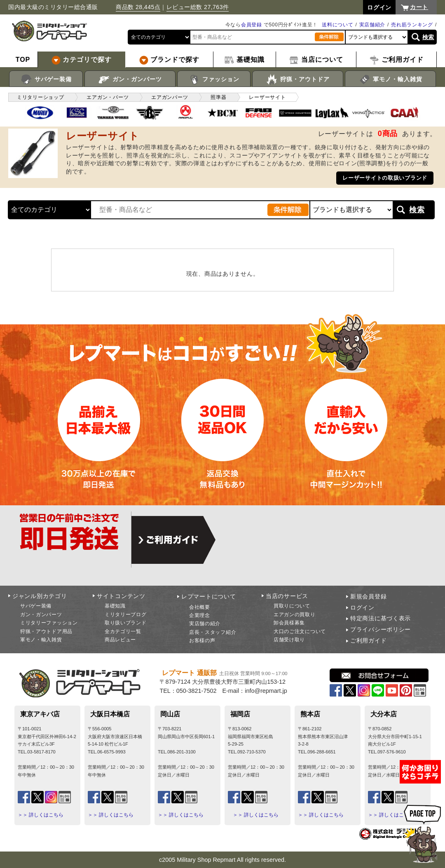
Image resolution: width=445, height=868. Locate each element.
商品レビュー (120, 640)
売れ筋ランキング (412, 25)
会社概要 (200, 607)
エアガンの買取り (295, 615)
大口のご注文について (300, 631)
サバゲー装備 (46, 80)
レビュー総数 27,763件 (198, 7)
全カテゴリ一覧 (123, 631)
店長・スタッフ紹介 (213, 632)
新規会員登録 (368, 596)
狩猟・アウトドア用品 (46, 631)
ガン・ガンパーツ (130, 80)
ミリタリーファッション (49, 623)
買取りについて (292, 606)
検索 (428, 37)
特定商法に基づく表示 (381, 618)
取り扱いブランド (126, 623)
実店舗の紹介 (205, 624)
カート (419, 7)
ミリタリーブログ (126, 615)
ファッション (214, 80)
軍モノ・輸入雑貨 (390, 80)
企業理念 (200, 615)
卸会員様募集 (289, 623)
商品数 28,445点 (138, 7)
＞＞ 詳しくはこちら (41, 815)
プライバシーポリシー (381, 629)
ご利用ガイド (368, 640)
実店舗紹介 (372, 25)
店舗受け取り (289, 640)
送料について (337, 25)
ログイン (362, 608)
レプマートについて (208, 596)
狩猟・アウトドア (298, 80)
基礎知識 (115, 606)
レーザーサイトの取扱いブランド (385, 178)
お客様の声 (202, 640)
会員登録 (252, 25)
